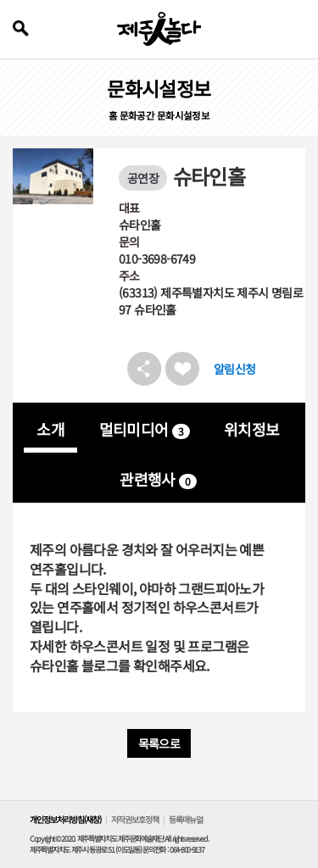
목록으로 (159, 743)
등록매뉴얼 (186, 819)
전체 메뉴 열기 (295, 29)
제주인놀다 (159, 29)
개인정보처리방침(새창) (65, 819)
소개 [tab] (50, 429)
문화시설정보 (183, 115)
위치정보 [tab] (252, 429)
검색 (21, 28)
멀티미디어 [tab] (145, 429)
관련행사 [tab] (158, 479)
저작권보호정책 (135, 819)
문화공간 (137, 115)
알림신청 (235, 369)
